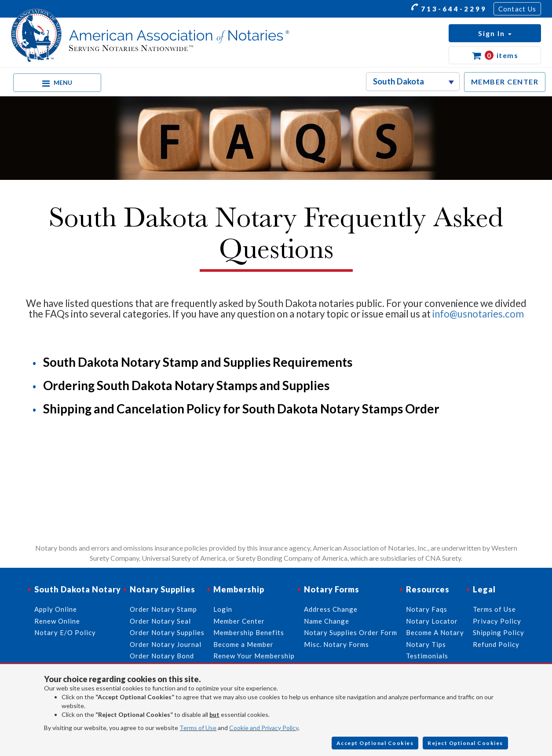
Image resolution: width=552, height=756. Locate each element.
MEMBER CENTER (505, 82)
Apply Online (56, 609)
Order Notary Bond (162, 656)
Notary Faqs (427, 609)
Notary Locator (432, 621)
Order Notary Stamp (163, 609)
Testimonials (427, 656)
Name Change (327, 621)
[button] (495, 33)
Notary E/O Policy (65, 632)
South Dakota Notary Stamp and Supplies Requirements (198, 362)
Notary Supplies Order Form (351, 632)
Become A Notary (435, 632)
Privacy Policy (497, 621)
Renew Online (57, 621)
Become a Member (243, 644)
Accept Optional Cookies (375, 743)
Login (223, 609)
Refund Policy (496, 644)
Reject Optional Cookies (465, 743)
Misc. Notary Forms (336, 644)
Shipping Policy (499, 632)
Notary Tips (426, 644)
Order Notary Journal (166, 644)
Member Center (239, 621)
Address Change (331, 609)
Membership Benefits (249, 632)
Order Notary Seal (160, 621)
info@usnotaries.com (478, 314)
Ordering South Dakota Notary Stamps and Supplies (186, 385)
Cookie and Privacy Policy (264, 728)
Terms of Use (198, 728)
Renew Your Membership (254, 656)
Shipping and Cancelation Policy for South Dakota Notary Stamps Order (241, 409)
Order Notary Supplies (167, 632)
